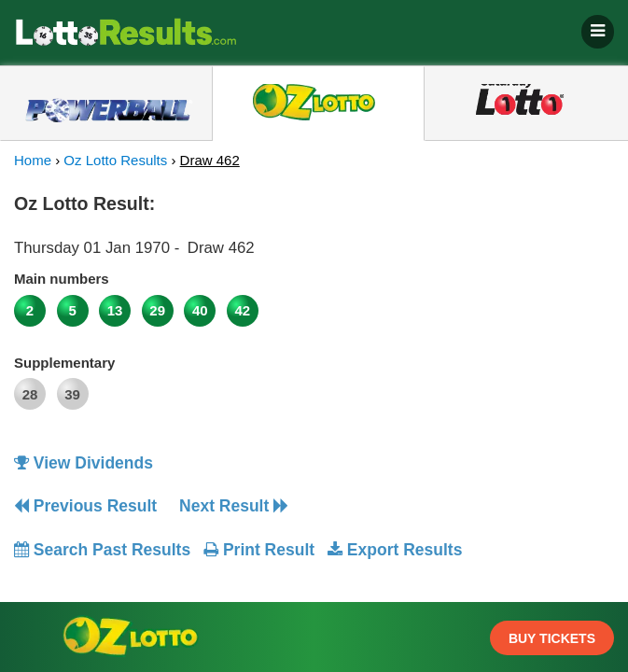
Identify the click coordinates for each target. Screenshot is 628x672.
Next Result (234, 506)
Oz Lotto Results (115, 160)
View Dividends (84, 463)
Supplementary (64, 363)
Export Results (395, 550)
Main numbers (62, 279)
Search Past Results (102, 550)
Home (33, 160)
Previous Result (85, 506)
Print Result (259, 550)
